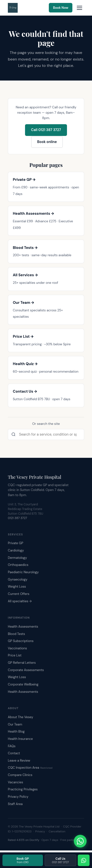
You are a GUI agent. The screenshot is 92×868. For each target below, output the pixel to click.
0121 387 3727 (18, 518)
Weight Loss (17, 587)
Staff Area (15, 804)
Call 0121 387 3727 (46, 130)
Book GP (23, 860)
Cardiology (16, 550)
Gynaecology (18, 579)
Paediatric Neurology (23, 572)
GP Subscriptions (21, 641)
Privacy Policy (18, 797)
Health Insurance (20, 739)
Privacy (40, 831)
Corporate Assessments (26, 670)
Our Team (15, 724)
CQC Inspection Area (30, 768)
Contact (14, 753)
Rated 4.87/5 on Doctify (24, 840)
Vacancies (15, 782)
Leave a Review (19, 761)
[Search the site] (46, 435)
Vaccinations (17, 648)
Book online (47, 142)
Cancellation (57, 831)
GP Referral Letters (22, 663)
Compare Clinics (20, 775)
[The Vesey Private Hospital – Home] (13, 8)
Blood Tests (16, 634)
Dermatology (17, 558)
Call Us (60, 860)
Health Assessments (23, 627)
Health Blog (16, 731)
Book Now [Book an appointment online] (61, 8)
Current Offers (19, 594)
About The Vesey (20, 717)
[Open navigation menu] (79, 8)
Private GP (16, 543)
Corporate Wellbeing (23, 684)
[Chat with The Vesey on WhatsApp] (80, 841)
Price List (15, 655)
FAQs (12, 746)
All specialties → (20, 601)
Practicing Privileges (23, 789)
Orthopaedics (18, 565)
